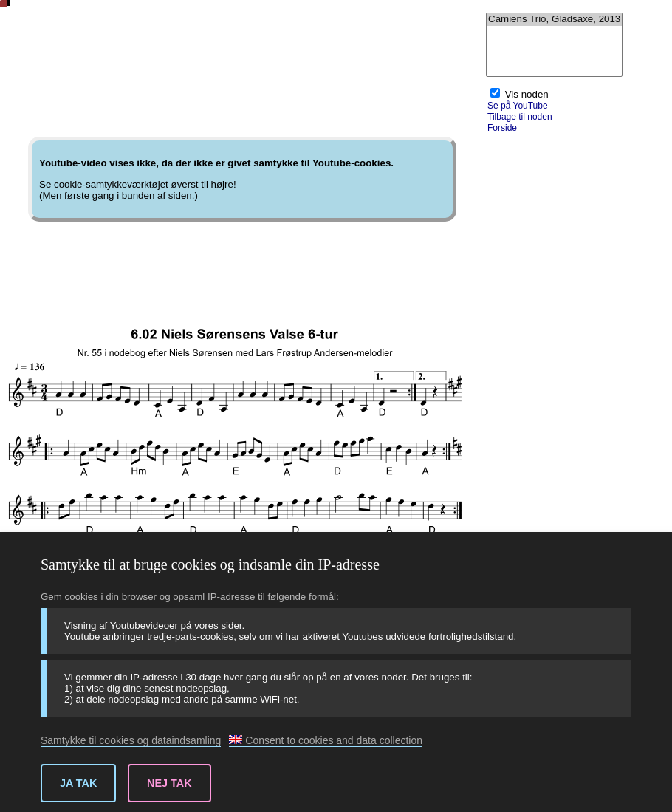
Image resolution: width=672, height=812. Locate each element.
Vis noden (527, 94)
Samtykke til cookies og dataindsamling (131, 740)
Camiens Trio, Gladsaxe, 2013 (554, 20)
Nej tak (169, 783)
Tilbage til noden (520, 117)
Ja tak (78, 783)
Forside (502, 128)
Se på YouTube (518, 106)
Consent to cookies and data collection (326, 740)
